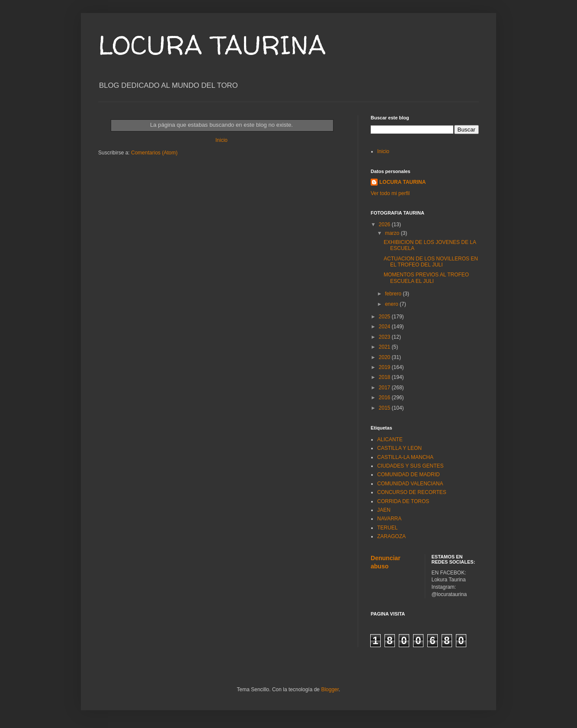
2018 (385, 377)
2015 (385, 408)
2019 (385, 367)
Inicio (221, 140)
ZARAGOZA (391, 536)
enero (392, 304)
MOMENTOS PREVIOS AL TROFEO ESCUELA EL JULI (426, 278)
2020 (385, 357)
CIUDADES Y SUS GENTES (410, 466)
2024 (385, 327)
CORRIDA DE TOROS (403, 501)
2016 (385, 398)
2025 (385, 317)
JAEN (384, 510)
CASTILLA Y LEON (399, 448)
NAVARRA (389, 519)
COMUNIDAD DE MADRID (409, 475)
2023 (385, 337)
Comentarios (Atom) (154, 153)
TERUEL (387, 528)
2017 (385, 388)
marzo (393, 233)
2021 (385, 347)
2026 (385, 224)
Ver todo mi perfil (390, 193)
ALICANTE (390, 439)
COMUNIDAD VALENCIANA (410, 484)
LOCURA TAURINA (212, 45)
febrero (394, 294)
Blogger (330, 690)
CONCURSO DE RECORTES (412, 492)
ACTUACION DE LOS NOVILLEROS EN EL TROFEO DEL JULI (431, 262)
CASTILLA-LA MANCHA (405, 457)
